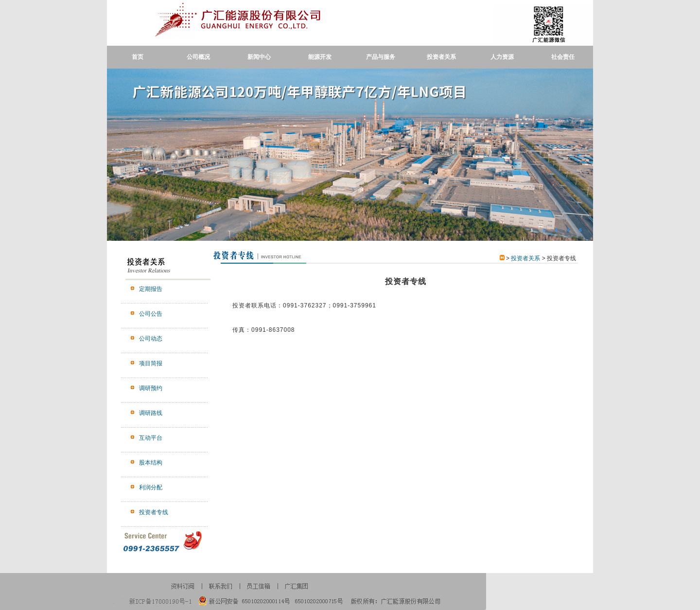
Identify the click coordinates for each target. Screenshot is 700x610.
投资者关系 (441, 57)
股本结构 (151, 463)
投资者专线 (154, 512)
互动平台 (151, 438)
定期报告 (151, 289)
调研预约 (151, 388)
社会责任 (563, 57)
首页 (138, 57)
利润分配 (151, 487)
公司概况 (198, 57)
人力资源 (502, 57)
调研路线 (151, 413)
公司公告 (151, 314)
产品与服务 (381, 57)
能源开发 (320, 57)
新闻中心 (259, 57)
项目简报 (151, 363)
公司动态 (151, 339)
